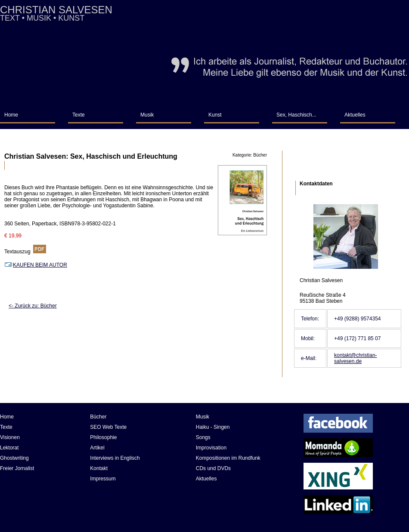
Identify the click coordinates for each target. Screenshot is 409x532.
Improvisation (211, 448)
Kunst (215, 115)
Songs (203, 437)
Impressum (103, 479)
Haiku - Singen (213, 427)
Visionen (10, 437)
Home (11, 115)
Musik (147, 115)
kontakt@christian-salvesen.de (356, 358)
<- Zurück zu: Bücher (33, 306)
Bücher (98, 417)
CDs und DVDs (213, 468)
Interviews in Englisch (115, 458)
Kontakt (99, 468)
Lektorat (9, 448)
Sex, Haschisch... (296, 115)
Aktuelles (355, 115)
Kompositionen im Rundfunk (228, 458)
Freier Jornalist (17, 468)
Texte (79, 115)
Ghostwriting (14, 458)
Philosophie (103, 437)
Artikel (97, 448)
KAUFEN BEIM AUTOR (36, 265)
